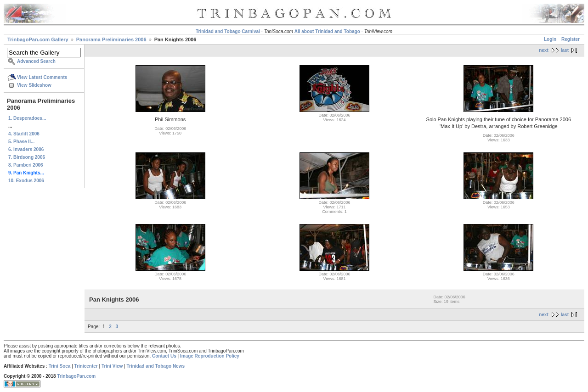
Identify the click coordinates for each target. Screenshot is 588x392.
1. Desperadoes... (27, 118)
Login (550, 39)
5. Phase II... (21, 142)
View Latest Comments (42, 77)
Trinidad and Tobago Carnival (228, 31)
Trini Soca (60, 366)
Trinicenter (86, 366)
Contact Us (164, 356)
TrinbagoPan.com (76, 376)
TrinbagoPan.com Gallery (38, 39)
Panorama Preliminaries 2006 (111, 39)
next (544, 50)
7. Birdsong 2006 (27, 157)
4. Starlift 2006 (24, 134)
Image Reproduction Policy (210, 356)
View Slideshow (34, 85)
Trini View (112, 366)
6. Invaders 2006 (26, 149)
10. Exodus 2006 (26, 181)
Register (571, 39)
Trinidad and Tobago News (156, 366)
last (565, 50)
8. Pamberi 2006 (26, 165)
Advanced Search (36, 61)
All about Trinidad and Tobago (327, 31)
